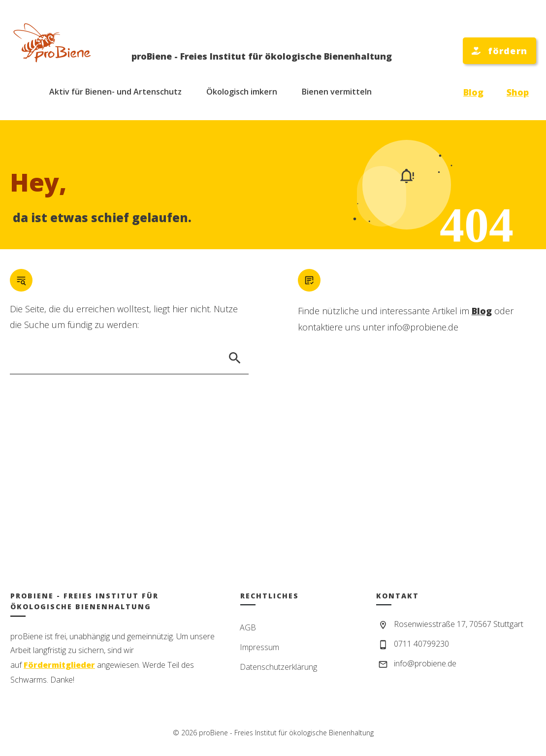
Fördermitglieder (59, 665)
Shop (518, 92)
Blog (473, 92)
